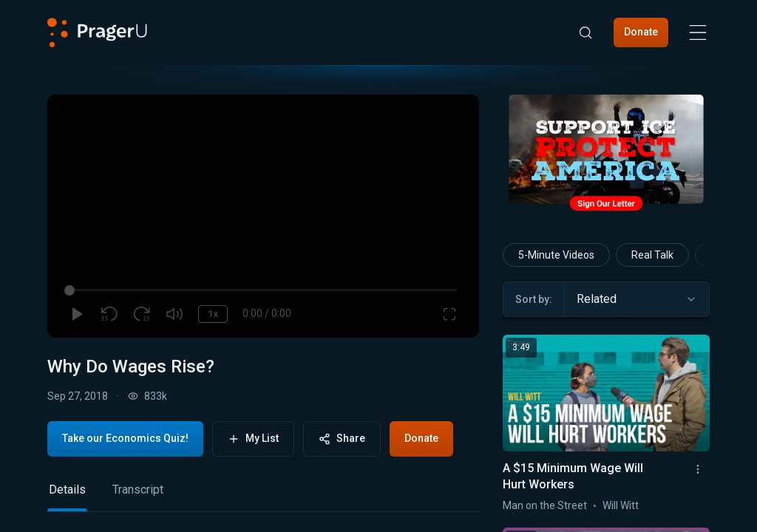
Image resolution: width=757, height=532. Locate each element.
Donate (641, 32)
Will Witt (621, 505)
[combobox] (637, 299)
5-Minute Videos (556, 255)
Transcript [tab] (138, 490)
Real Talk (652, 255)
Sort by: (534, 299)
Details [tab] (67, 490)
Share (342, 439)
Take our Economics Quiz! (125, 438)
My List (253, 439)
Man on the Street (545, 505)
